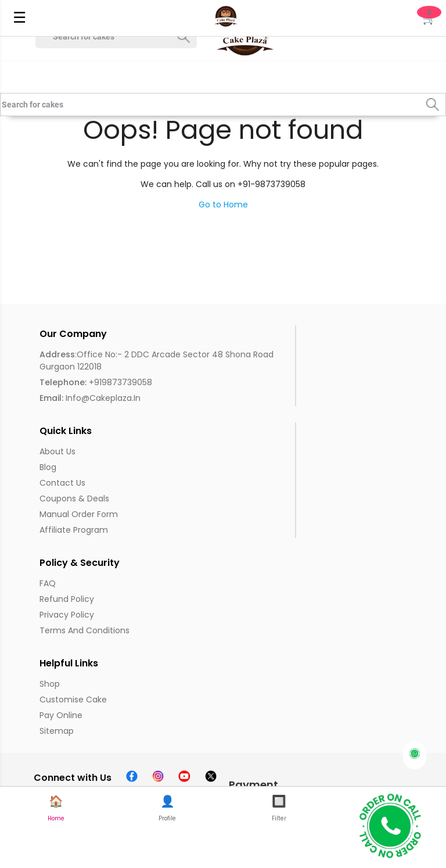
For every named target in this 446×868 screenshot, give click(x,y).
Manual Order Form (79, 514)
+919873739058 (96, 382)
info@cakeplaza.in (90, 398)
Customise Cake (73, 700)
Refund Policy (67, 599)
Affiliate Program (74, 530)
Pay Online (61, 715)
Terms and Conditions (84, 630)
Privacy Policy (67, 615)
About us (57, 451)
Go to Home (223, 205)
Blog (48, 467)
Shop (50, 684)
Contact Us (62, 483)
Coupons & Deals (74, 498)
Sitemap (57, 731)
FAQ (48, 583)
